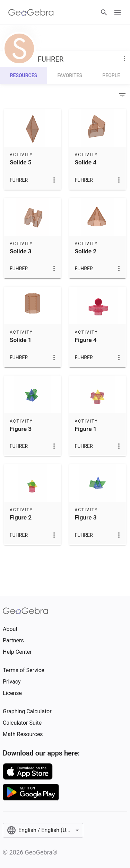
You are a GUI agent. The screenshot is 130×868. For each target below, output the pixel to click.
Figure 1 (86, 429)
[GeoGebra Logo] (31, 12)
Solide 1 (21, 340)
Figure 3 (21, 429)
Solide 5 (21, 162)
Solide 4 (86, 162)
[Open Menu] (118, 12)
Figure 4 (86, 340)
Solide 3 (21, 251)
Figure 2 (21, 517)
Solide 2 (86, 251)
